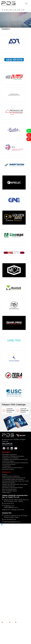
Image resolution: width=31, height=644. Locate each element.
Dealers (19, 623)
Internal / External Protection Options (12, 468)
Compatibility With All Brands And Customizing (15, 459)
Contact (13, 623)
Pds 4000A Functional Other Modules (12, 488)
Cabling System (6, 492)
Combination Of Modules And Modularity (13, 456)
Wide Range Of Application (9, 455)
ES (19, 10)
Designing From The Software (10, 458)
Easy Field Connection (8, 469)
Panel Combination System (10, 491)
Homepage (6, 623)
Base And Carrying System (9, 489)
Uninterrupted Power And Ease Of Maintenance (15, 463)
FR (15, 10)
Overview (5, 475)
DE (11, 10)
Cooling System (6, 466)
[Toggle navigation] (26, 3)
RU (23, 10)
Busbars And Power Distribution (11, 476)
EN (7, 10)
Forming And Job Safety (9, 464)
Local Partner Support (8, 461)
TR (2, 10)
